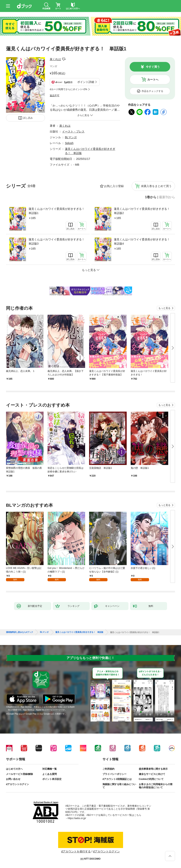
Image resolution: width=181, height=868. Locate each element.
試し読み (28, 118)
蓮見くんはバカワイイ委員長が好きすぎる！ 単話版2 (143, 211)
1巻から (151, 197)
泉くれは (55, 59)
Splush (69, 143)
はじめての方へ (14, 769)
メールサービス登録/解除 (19, 774)
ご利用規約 (108, 769)
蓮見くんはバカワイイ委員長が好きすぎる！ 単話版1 (58, 211)
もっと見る (164, 308)
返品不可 (55, 96)
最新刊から (167, 197)
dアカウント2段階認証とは (117, 779)
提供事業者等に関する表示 (153, 769)
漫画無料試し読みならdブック (20, 632)
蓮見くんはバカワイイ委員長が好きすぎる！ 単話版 (79, 632)
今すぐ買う (153, 67)
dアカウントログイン (17, 784)
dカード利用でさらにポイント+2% (68, 89)
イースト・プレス (73, 131)
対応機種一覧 (50, 769)
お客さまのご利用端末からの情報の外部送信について (156, 786)
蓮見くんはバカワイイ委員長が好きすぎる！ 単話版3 (58, 241)
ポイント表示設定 (52, 779)
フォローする (64, 59)
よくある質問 (50, 774)
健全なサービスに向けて (152, 774)
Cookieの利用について (151, 779)
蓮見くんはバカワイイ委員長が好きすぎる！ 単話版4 (143, 241)
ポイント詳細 (86, 82)
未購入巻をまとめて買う (156, 186)
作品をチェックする (152, 91)
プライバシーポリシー (114, 774)
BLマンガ (71, 137)
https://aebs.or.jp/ (77, 818)
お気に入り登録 (114, 186)
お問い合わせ (13, 779)
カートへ (153, 80)
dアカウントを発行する (76, 851)
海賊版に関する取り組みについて (119, 786)
